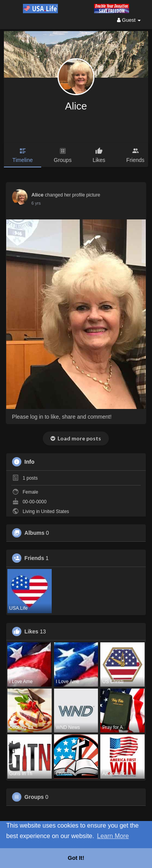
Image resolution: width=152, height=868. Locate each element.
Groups (34, 797)
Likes (31, 631)
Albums (34, 533)
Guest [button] (129, 20)
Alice (76, 106)
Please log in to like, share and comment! (62, 417)
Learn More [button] (113, 836)
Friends (34, 558)
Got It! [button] (76, 858)
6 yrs (36, 203)
